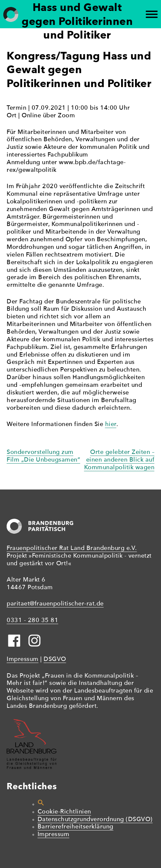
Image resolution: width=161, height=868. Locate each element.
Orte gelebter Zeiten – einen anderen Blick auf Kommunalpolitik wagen (119, 460)
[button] (41, 804)
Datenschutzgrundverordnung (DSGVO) (95, 820)
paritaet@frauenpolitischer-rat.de (55, 604)
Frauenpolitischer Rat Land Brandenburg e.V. (72, 548)
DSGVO (55, 659)
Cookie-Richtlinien (64, 812)
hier (111, 425)
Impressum (23, 659)
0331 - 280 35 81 (32, 621)
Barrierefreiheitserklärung (76, 827)
